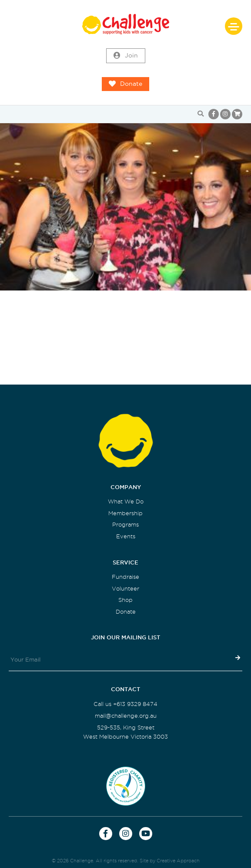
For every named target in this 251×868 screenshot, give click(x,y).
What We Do (126, 502)
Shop (125, 600)
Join (126, 56)
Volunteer (125, 589)
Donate (125, 84)
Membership (125, 513)
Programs (125, 525)
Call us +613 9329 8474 (125, 704)
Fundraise (125, 577)
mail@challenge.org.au (126, 716)
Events (126, 536)
